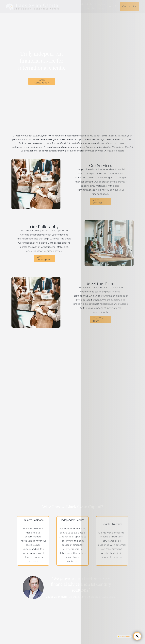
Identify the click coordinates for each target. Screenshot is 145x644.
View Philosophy (43, 258)
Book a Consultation (42, 81)
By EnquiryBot (125, 636)
